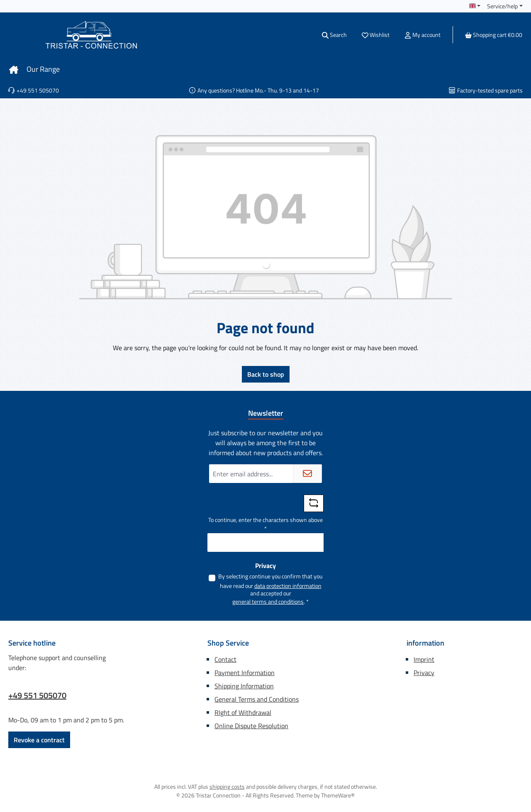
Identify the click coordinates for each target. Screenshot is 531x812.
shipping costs (227, 786)
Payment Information (245, 673)
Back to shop (266, 374)
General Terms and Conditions (257, 699)
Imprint (424, 659)
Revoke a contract (39, 740)
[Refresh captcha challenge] (314, 503)
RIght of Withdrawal (243, 712)
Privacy (424, 673)
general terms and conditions (268, 601)
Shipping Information (244, 686)
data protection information (288, 586)
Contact (225, 659)
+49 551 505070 (37, 695)
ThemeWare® (338, 795)
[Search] (334, 35)
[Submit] (307, 474)
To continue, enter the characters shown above (265, 524)
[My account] (423, 35)
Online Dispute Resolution (251, 726)
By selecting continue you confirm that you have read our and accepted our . (270, 589)
